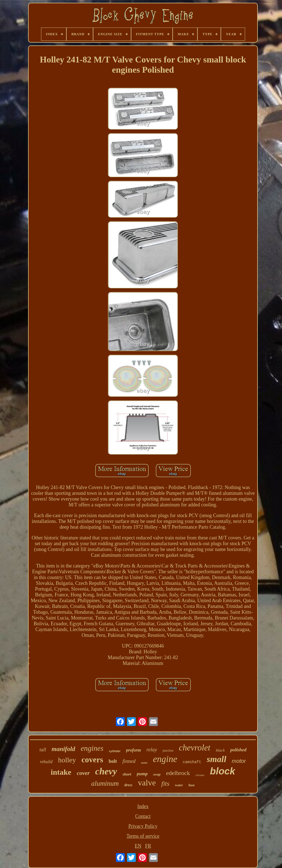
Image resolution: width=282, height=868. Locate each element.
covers (92, 760)
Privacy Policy (143, 826)
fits (165, 784)
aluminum (105, 783)
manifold (63, 749)
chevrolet (194, 748)
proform (134, 750)
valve (147, 783)
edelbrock (178, 773)
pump (142, 774)
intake (61, 772)
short (127, 774)
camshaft (192, 762)
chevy (106, 771)
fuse (191, 785)
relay (152, 750)
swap (157, 774)
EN (138, 846)
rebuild (46, 762)
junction (168, 750)
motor (239, 761)
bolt (113, 761)
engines (92, 748)
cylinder (115, 751)
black (220, 750)
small (217, 759)
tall (43, 750)
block (222, 771)
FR (148, 846)
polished (238, 750)
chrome (200, 775)
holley (67, 760)
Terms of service (143, 836)
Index (143, 806)
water (179, 785)
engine (165, 759)
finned (129, 761)
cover (83, 773)
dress (128, 785)
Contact (143, 816)
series (144, 763)
